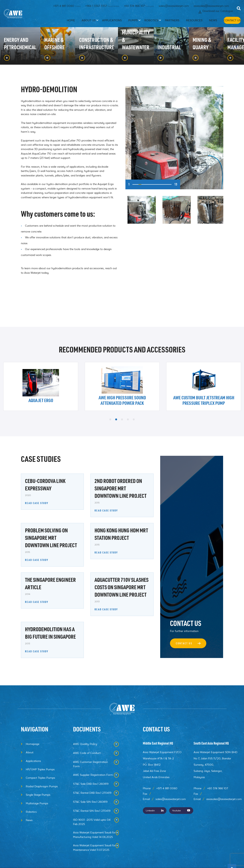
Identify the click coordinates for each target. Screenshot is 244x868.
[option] (174, 138)
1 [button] (110, 420)
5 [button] (134, 420)
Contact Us (229, 25)
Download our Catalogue (218, 14)
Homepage (33, 744)
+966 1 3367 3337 (102, 7)
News (207, 25)
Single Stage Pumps (38, 795)
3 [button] (122, 420)
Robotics (152, 25)
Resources (190, 25)
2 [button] (116, 420)
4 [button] (128, 420)
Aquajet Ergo (41, 401)
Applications (116, 25)
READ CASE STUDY (37, 503)
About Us (96, 25)
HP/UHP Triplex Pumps (40, 769)
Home (80, 25)
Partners (170, 25)
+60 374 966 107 (139, 7)
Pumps (135, 25)
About (30, 752)
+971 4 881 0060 (67, 7)
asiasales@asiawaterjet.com (211, 7)
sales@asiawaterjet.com (174, 7)
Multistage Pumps (37, 803)
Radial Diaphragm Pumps (42, 786)
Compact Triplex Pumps (40, 778)
